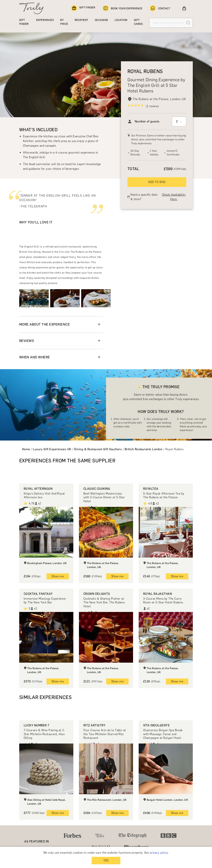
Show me (58, 576)
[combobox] (179, 121)
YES (106, 860)
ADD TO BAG (157, 182)
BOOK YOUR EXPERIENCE (123, 8)
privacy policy (159, 853)
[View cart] (184, 8)
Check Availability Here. (174, 197)
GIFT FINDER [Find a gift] (83, 8)
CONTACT (160, 8)
